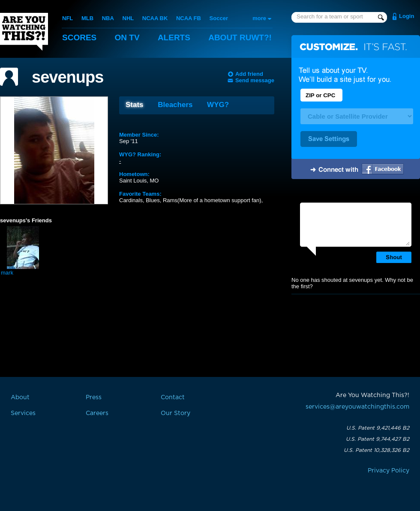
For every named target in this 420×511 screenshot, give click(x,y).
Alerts (174, 37)
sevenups (67, 77)
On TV (127, 37)
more (259, 18)
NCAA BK (155, 18)
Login (406, 16)
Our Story (175, 413)
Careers (97, 413)
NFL (67, 18)
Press (94, 397)
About (240, 37)
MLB (87, 18)
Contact (173, 397)
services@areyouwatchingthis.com (357, 407)
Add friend (249, 74)
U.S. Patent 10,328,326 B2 (376, 450)
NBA (108, 18)
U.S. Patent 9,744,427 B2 (378, 439)
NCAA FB (189, 18)
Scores (79, 37)
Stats (135, 105)
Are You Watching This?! (24, 32)
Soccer (219, 18)
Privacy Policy (388, 471)
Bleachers (175, 105)
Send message (255, 80)
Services (23, 413)
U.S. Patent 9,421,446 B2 (378, 428)
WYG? (218, 105)
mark (7, 273)
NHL (128, 18)
